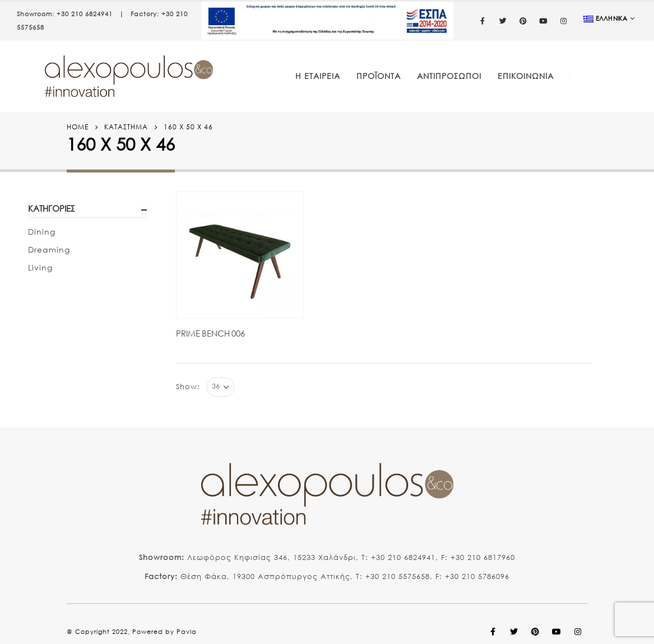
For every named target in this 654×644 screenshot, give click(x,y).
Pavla (187, 632)
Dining (42, 232)
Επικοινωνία (526, 76)
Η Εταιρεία (318, 76)
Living (40, 267)
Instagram (578, 632)
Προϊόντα (379, 76)
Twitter (514, 632)
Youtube (557, 632)
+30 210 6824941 (85, 14)
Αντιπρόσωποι (449, 76)
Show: (188, 387)
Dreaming (49, 249)
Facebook (493, 632)
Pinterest (536, 632)
